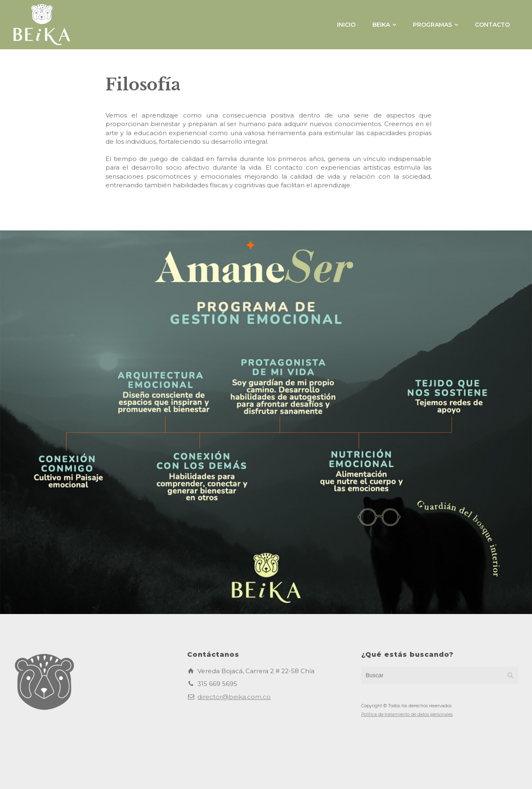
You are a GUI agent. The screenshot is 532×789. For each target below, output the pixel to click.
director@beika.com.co (234, 697)
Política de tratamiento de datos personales (407, 714)
